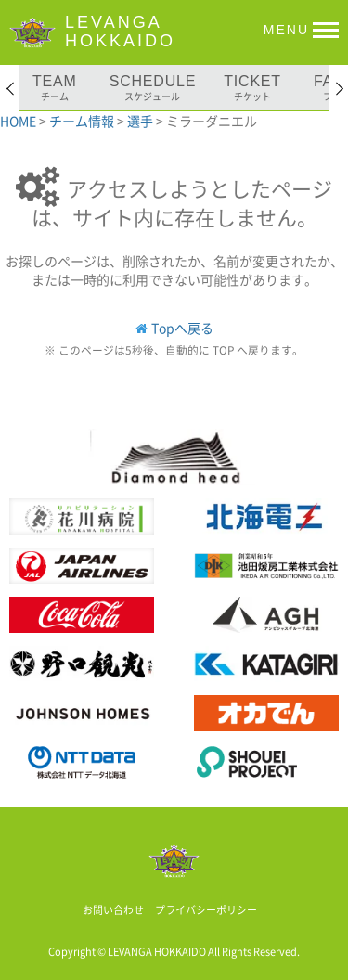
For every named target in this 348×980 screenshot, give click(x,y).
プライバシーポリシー (206, 910)
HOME (19, 121)
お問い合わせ (113, 910)
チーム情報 (83, 121)
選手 (142, 121)
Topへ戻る (182, 328)
